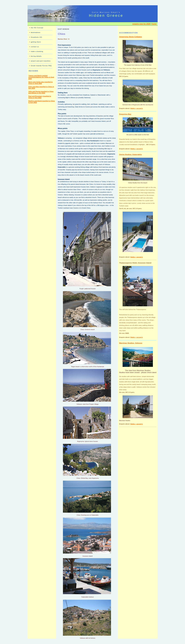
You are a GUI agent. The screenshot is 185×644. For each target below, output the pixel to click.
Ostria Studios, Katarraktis (130, 154)
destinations (36, 32)
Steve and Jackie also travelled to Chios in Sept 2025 (41, 83)
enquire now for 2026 (141, 24)
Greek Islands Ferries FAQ (41, 66)
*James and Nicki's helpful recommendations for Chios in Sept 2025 (41, 77)
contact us (35, 47)
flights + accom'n (137, 108)
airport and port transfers (41, 61)
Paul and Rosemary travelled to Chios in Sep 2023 (40, 97)
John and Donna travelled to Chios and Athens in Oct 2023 (41, 92)
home (154, 24)
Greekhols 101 (37, 37)
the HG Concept (37, 28)
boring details (36, 56)
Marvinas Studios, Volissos (131, 343)
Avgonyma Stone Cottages (130, 37)
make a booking (37, 51)
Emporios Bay (125, 114)
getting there (36, 42)
